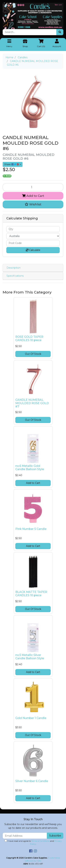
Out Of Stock (33, 354)
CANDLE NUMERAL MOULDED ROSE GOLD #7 (32, 403)
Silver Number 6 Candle (32, 781)
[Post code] (33, 243)
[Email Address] (25, 836)
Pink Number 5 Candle (31, 529)
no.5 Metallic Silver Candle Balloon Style (30, 657)
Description (14, 268)
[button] (33, 204)
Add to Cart (33, 196)
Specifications (15, 276)
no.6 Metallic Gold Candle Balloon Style (30, 468)
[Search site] (60, 32)
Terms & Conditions (40, 841)
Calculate (33, 250)
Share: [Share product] (12, 164)
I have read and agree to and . (33, 842)
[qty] (33, 229)
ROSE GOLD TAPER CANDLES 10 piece (29, 338)
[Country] (33, 236)
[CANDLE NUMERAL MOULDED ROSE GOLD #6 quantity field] (33, 187)
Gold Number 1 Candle (31, 718)
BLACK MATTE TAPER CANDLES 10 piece (31, 594)
